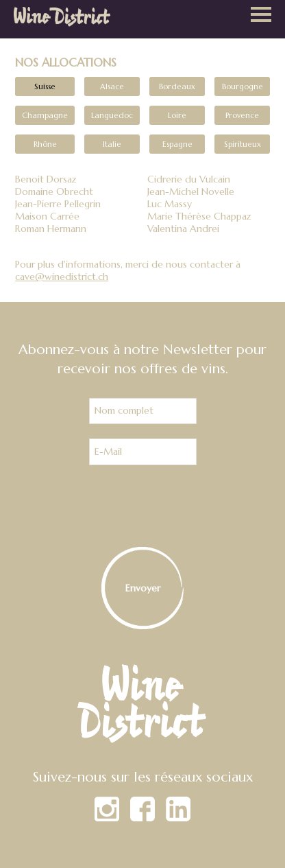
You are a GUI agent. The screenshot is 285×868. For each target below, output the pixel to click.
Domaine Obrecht (54, 191)
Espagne (177, 144)
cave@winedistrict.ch (62, 277)
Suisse (45, 86)
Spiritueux (243, 144)
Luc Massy (170, 204)
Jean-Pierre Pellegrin (58, 204)
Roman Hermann (51, 228)
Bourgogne (243, 86)
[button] (261, 16)
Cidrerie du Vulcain (189, 179)
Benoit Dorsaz (46, 179)
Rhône (45, 144)
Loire (177, 115)
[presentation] (142, 506)
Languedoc (112, 115)
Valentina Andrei (183, 228)
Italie (112, 144)
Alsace (112, 86)
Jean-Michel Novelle (191, 191)
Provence (242, 115)
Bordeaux (177, 86)
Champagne (45, 115)
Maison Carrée (47, 216)
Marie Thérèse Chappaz (199, 216)
